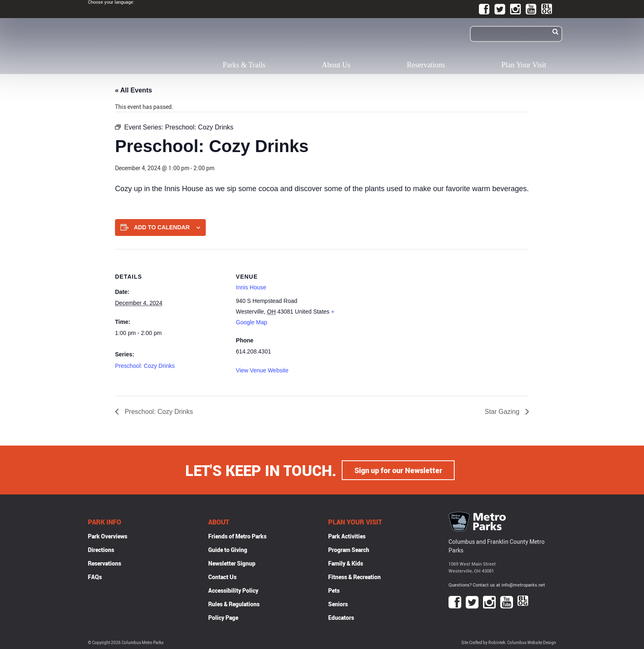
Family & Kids (346, 563)
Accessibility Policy (233, 590)
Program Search (349, 549)
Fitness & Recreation (354, 576)
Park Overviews (108, 536)
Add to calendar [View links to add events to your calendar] (162, 227)
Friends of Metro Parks (237, 536)
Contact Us (222, 576)
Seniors (338, 604)
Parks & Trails (244, 65)
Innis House (251, 287)
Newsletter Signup (232, 563)
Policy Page (223, 617)
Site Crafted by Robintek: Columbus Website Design (509, 642)
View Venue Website (262, 370)
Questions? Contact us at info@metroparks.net (497, 584)
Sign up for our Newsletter (398, 470)
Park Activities (347, 536)
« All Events (133, 90)
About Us (336, 65)
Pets (334, 590)
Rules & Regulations (234, 604)
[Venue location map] (400, 306)
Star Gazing (503, 412)
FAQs (95, 576)
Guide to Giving (228, 549)
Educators (341, 617)
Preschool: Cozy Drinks (145, 366)
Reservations (426, 65)
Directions (101, 549)
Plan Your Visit (524, 65)
